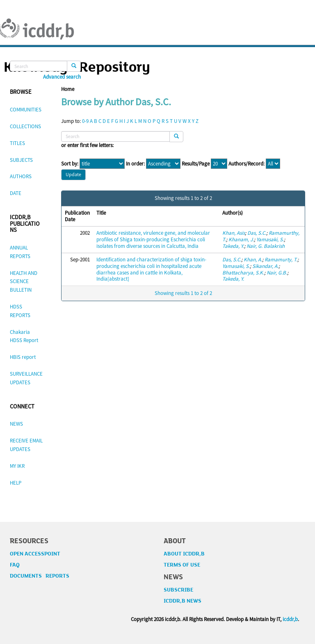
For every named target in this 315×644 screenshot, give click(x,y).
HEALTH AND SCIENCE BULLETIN (24, 282)
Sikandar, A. (265, 266)
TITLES (17, 143)
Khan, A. (253, 260)
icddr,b (290, 619)
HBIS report (23, 357)
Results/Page (196, 164)
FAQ (15, 565)
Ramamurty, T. (281, 260)
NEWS (16, 424)
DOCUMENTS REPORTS (40, 576)
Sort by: (70, 164)
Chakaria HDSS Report (24, 336)
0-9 (85, 121)
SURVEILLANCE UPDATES (26, 378)
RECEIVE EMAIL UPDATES (26, 445)
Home (68, 89)
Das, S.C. (257, 233)
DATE (16, 193)
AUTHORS (21, 176)
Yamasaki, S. (270, 239)
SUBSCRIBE (178, 590)
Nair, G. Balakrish (266, 246)
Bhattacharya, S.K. (243, 273)
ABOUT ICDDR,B (184, 554)
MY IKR (17, 466)
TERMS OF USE (182, 565)
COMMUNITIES (26, 110)
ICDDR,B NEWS (183, 601)
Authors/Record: (247, 164)
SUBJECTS (21, 160)
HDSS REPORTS (20, 311)
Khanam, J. (241, 239)
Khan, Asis (234, 233)
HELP (16, 483)
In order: (135, 164)
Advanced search (62, 77)
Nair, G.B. (277, 273)
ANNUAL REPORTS (20, 252)
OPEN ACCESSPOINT (35, 554)
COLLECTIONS (25, 126)
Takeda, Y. (233, 246)
